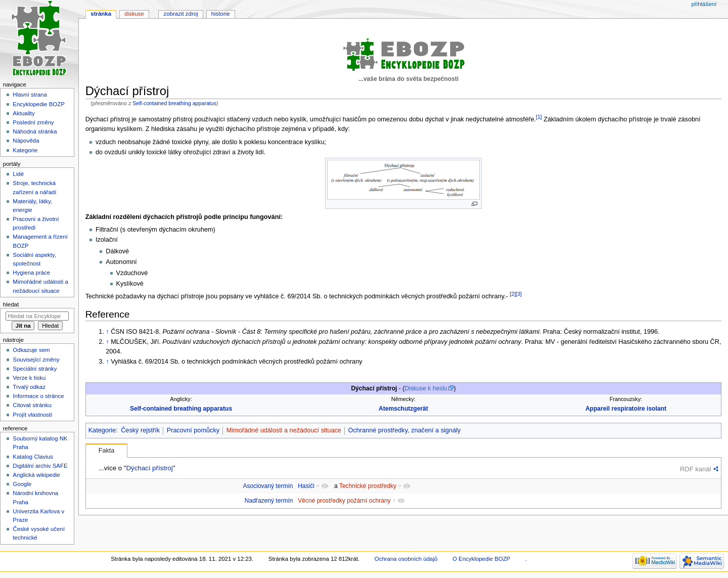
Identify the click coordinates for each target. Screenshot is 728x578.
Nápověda (26, 141)
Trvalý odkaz (29, 387)
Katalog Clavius (33, 457)
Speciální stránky (35, 369)
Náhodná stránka (35, 131)
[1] (539, 117)
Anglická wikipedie (36, 475)
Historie (221, 14)
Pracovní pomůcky (193, 430)
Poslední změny (33, 122)
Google (22, 484)
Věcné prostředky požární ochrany (344, 501)
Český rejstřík (140, 430)
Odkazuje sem (31, 350)
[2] (513, 294)
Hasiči (306, 486)
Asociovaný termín (268, 486)
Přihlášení (704, 4)
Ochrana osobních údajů (406, 559)
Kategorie (102, 430)
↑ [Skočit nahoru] (107, 332)
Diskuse (134, 14)
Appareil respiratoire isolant (626, 409)
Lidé (18, 174)
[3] (519, 294)
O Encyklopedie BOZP (481, 559)
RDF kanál (695, 469)
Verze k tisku (29, 378)
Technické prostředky (368, 486)
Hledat (11, 304)
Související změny (36, 360)
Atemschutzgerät (403, 409)
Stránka (101, 14)
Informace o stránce (38, 396)
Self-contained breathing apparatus (174, 103)
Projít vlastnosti (32, 415)
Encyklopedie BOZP (39, 104)
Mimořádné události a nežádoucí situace (284, 430)
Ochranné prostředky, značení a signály (405, 430)
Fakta (107, 451)
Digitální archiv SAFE (40, 466)
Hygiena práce (31, 273)
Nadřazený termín (269, 501)
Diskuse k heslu (426, 388)
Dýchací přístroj (149, 468)
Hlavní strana (30, 95)
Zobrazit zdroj (181, 14)
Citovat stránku (32, 405)
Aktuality (24, 113)
